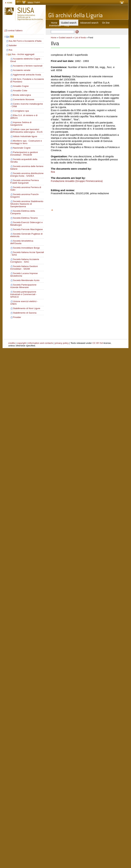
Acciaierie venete (22, 70)
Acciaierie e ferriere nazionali (28, 66)
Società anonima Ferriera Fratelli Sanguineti (24, 182)
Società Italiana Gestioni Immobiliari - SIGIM (24, 268)
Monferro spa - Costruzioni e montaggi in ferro (26, 142)
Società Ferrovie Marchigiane (28, 229)
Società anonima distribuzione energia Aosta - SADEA (27, 175)
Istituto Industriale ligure (25, 136)
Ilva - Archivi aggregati (23, 54)
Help (67, 25)
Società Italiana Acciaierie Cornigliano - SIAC (25, 261)
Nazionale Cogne (22, 148)
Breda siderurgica (22, 95)
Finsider (17, 317)
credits (12, 343)
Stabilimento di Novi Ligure (27, 308)
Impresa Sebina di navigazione (21, 124)
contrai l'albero (15, 31)
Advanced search (89, 23)
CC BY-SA (98, 343)
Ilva (12, 37)
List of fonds (80, 38)
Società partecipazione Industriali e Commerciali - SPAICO (23, 294)
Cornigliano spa (21, 111)
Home (54, 23)
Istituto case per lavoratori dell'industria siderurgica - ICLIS (26, 131)
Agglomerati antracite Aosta (27, 75)
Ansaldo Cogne (21, 86)
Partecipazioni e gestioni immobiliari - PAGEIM (24, 154)
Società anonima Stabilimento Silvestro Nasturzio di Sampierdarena (27, 204)
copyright (22, 343)
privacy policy (62, 343)
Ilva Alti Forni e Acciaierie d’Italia (25, 41)
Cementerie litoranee (24, 99)
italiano (30, 2)
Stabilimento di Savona (25, 313)
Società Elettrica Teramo (25, 218)
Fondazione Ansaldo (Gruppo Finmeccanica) (77, 181)
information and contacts (41, 343)
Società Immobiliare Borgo (26, 248)
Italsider (13, 45)
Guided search (65, 38)
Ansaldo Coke (20, 91)
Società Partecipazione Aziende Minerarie (23, 286)
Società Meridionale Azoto (26, 280)
